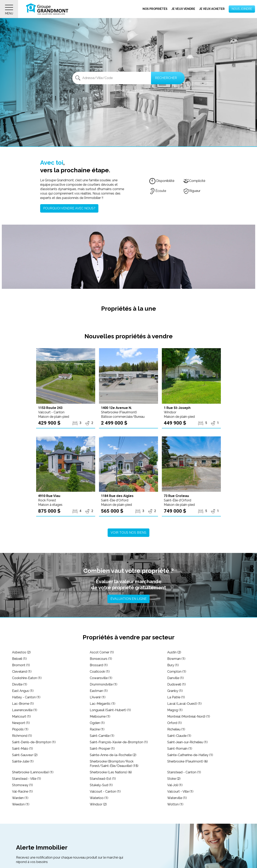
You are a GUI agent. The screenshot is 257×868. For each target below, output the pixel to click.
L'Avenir (98, 697)
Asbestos (21, 652)
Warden (20, 798)
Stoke (174, 779)
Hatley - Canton (26, 697)
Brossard (99, 665)
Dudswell (176, 684)
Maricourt (21, 716)
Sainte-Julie (23, 761)
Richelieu (176, 729)
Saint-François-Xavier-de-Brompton (119, 742)
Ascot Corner (102, 652)
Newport (21, 723)
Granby (175, 691)
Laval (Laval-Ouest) (184, 704)
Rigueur (192, 191)
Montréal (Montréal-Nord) (189, 716)
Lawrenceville (25, 710)
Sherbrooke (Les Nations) (111, 772)
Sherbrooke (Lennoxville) (33, 772)
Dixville (20, 684)
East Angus (23, 691)
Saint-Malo (22, 749)
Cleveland (22, 672)
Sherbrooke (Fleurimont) (188, 761)
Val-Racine (22, 791)
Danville (175, 678)
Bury (173, 665)
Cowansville (101, 678)
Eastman (99, 691)
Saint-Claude (179, 736)
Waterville (177, 798)
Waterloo (99, 798)
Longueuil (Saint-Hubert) (110, 710)
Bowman (176, 659)
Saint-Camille (102, 736)
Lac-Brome (23, 704)
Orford (174, 723)
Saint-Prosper (102, 749)
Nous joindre (242, 9)
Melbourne (100, 716)
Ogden (97, 723)
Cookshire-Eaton (27, 678)
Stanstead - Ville (27, 779)
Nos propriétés (155, 9)
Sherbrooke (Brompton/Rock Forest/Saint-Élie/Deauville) (114, 764)
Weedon (21, 804)
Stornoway (22, 785)
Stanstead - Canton (184, 772)
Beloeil (19, 659)
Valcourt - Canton (105, 791)
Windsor (98, 804)
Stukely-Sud (101, 785)
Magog (175, 710)
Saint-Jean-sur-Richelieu (187, 742)
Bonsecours (101, 659)
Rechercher (166, 78)
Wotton (175, 804)
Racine (97, 729)
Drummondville (104, 684)
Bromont (21, 665)
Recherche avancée (128, 90)
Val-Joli (175, 785)
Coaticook (100, 672)
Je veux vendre (183, 9)
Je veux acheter (212, 9)
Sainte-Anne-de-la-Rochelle (113, 755)
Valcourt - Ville (180, 791)
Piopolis (20, 729)
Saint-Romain (180, 749)
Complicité (194, 181)
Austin (174, 652)
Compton (177, 672)
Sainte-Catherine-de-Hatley (190, 755)
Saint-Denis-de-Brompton (34, 742)
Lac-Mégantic (102, 704)
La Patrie (176, 697)
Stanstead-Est (103, 779)
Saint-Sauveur (25, 755)
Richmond (22, 736)
